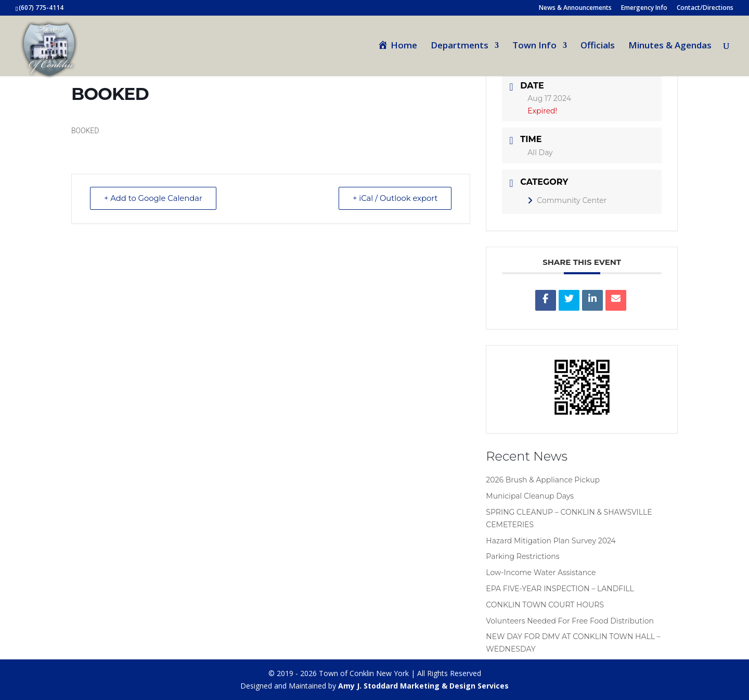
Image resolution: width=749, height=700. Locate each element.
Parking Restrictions (522, 556)
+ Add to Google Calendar (155, 199)
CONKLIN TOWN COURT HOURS (545, 605)
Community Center (567, 200)
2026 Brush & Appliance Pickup (543, 480)
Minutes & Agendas (670, 46)
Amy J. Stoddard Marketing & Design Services (423, 686)
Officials (598, 46)
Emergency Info (644, 8)
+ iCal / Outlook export (393, 199)
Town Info (534, 46)
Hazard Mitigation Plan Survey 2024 (551, 541)
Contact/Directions (705, 8)
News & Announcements (575, 8)
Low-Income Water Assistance (541, 572)
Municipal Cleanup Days (530, 496)
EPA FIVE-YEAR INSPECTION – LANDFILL (560, 589)
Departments (460, 46)
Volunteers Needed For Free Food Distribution (570, 621)
